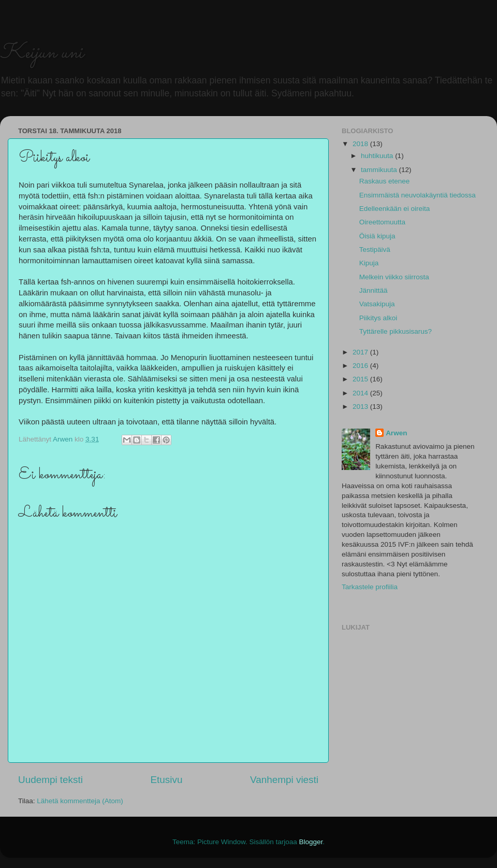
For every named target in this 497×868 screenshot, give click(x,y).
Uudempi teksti (50, 780)
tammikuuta (380, 170)
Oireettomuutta (382, 222)
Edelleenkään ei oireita (395, 209)
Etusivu (167, 780)
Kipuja (369, 263)
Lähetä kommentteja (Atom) (80, 801)
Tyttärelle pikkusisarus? (396, 331)
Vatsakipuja (377, 304)
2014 (361, 393)
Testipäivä (375, 250)
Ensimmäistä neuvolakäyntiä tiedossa (418, 195)
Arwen (396, 433)
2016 (361, 366)
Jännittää (374, 290)
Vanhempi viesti (284, 780)
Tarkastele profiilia (370, 587)
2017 (361, 352)
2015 (361, 379)
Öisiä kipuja (377, 236)
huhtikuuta (378, 156)
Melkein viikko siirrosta (394, 277)
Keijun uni (42, 53)
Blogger (311, 842)
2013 (361, 407)
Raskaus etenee (385, 181)
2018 (361, 144)
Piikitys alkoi (378, 318)
